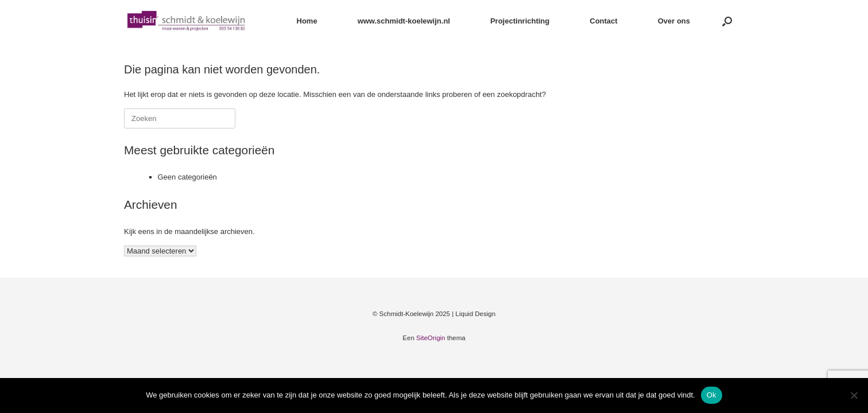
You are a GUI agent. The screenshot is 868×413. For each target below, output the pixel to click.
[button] (727, 21)
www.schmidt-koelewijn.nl (404, 21)
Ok (712, 395)
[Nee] (854, 395)
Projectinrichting (520, 21)
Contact (603, 21)
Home (307, 21)
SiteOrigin (431, 338)
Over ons (674, 21)
